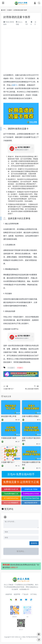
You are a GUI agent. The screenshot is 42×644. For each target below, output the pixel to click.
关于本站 (33, 594)
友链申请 (9, 594)
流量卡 (14, 85)
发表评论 (34, 543)
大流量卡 (10, 10)
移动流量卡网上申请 (9, 416)
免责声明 (17, 594)
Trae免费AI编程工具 (11, 494)
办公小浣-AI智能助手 (11, 503)
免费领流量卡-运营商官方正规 (21, 482)
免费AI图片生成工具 (11, 489)
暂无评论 (9, 509)
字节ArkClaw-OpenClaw (31, 498)
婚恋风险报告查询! (31, 503)
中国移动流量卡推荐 (9, 438)
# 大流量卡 (11, 368)
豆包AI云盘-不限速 (31, 489)
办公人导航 (22, 637)
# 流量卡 (20, 368)
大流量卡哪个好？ (8, 462)
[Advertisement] (21, 52)
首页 (4, 10)
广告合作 (25, 594)
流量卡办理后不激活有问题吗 (31, 439)
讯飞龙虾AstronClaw (11, 498)
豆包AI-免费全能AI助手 (21, 474)
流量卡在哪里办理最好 (30, 416)
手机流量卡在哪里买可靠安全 (31, 463)
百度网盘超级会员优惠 (31, 494)
